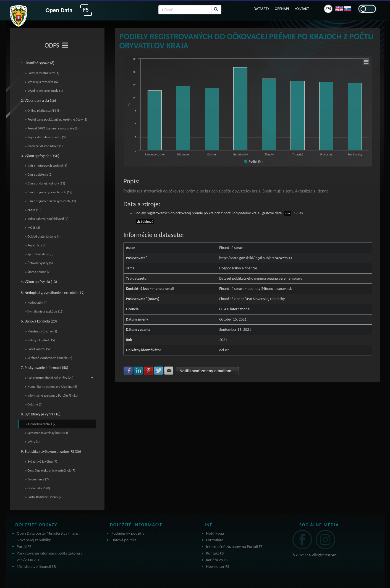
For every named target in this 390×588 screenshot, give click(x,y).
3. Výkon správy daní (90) (40, 156)
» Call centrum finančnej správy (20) (59, 378)
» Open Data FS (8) (38, 488)
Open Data (59, 10)
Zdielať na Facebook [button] (128, 371)
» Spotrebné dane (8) (39, 254)
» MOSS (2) (33, 228)
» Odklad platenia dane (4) (43, 236)
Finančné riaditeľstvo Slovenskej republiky (252, 299)
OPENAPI (282, 9)
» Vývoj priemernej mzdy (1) (44, 91)
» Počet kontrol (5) (38, 349)
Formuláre (215, 540)
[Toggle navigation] (65, 45)
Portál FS (24, 547)
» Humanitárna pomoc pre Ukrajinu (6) (51, 387)
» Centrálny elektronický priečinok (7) (50, 470)
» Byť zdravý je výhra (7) (41, 462)
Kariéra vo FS (217, 560)
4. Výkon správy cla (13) (39, 282)
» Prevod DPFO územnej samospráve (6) (52, 128)
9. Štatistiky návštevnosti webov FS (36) (51, 452)
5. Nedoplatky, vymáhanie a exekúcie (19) (53, 293)
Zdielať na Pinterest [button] (148, 371)
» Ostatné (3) (34, 404)
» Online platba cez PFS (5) (43, 111)
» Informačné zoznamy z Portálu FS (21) (52, 396)
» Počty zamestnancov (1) (42, 73)
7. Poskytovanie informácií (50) (45, 368)
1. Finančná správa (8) (38, 63)
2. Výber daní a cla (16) (39, 101)
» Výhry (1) (32, 442)
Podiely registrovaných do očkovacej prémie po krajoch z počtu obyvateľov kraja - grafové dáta (219, 213)
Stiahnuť (145, 222)
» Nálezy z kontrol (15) (40, 340)
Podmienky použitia (128, 533)
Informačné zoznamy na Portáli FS (234, 547)
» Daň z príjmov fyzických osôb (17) (49, 192)
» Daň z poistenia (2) (39, 175)
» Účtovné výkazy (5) (39, 263)
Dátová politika (124, 540)
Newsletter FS (218, 566)
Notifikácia (215, 533)
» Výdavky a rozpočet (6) (42, 82)
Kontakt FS (215, 553)
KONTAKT (302, 9)
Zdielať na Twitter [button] (159, 371)
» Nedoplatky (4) (36, 303)
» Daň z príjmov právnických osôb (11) (51, 201)
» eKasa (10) (33, 210)
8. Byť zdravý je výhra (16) (41, 414)
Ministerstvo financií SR (36, 566)
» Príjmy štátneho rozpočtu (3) (45, 137)
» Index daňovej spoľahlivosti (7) (47, 219)
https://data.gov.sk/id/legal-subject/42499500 (255, 258)
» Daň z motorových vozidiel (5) (46, 166)
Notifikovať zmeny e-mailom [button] (205, 371)
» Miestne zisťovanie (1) (41, 331)
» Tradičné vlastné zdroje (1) (44, 146)
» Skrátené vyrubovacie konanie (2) (49, 358)
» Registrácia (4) (36, 245)
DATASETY (261, 9)
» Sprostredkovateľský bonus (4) (47, 433)
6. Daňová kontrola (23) (39, 321)
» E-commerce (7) (37, 479)
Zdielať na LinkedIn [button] (138, 371)
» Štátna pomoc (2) (38, 272)
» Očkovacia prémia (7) (41, 424)
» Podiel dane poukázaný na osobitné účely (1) (56, 119)
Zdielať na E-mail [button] (169, 371)
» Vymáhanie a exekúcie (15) (44, 311)
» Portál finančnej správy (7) (44, 497)
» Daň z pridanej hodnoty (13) (45, 183)
